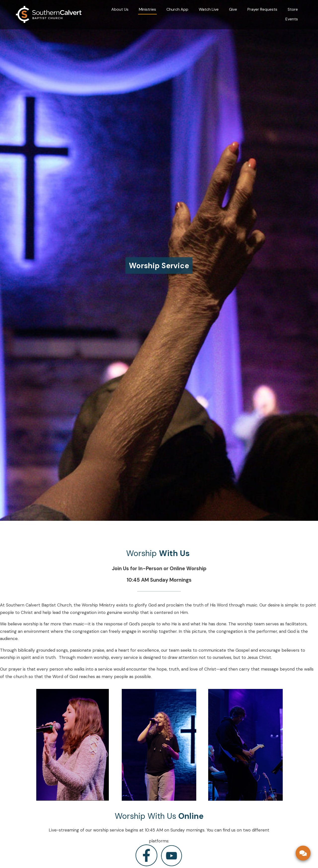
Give (233, 9)
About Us (120, 9)
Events (292, 19)
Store (293, 9)
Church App (177, 9)
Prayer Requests (262, 9)
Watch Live (209, 9)
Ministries (147, 9)
